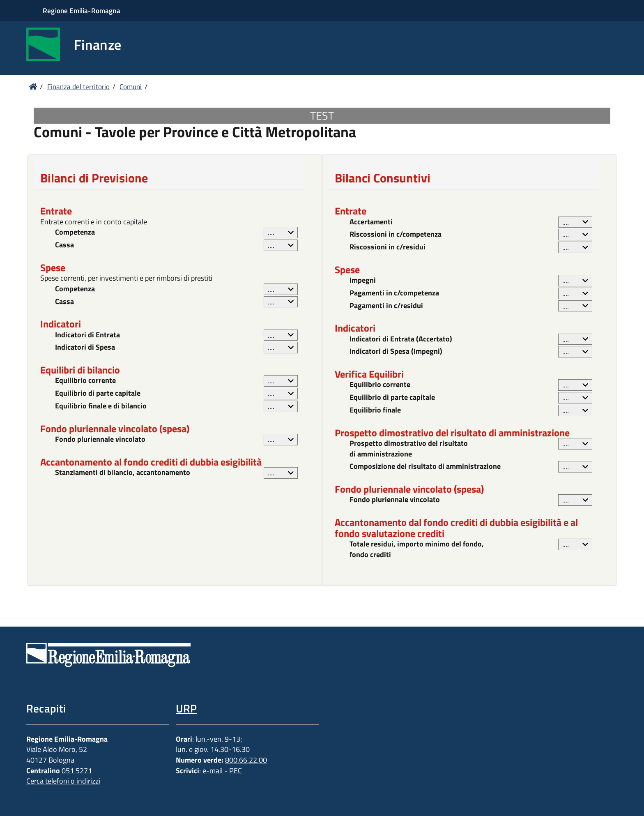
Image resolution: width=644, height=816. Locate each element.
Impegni (363, 280)
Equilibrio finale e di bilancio (101, 406)
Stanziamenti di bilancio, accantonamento (123, 473)
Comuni (131, 87)
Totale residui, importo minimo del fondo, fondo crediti (417, 549)
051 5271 (77, 771)
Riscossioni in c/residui (388, 247)
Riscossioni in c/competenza (396, 234)
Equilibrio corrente (85, 380)
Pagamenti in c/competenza (394, 293)
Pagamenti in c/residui (386, 306)
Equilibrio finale (375, 410)
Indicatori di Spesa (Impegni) (396, 351)
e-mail (213, 771)
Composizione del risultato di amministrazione (425, 466)
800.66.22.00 (246, 760)
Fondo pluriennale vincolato (100, 439)
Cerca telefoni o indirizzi (63, 781)
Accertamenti (371, 222)
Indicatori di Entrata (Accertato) (401, 339)
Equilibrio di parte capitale (98, 393)
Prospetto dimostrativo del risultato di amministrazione (409, 448)
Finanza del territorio (78, 87)
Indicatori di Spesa (85, 347)
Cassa (64, 245)
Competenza (75, 232)
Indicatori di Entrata (87, 335)
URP (186, 708)
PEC (236, 771)
